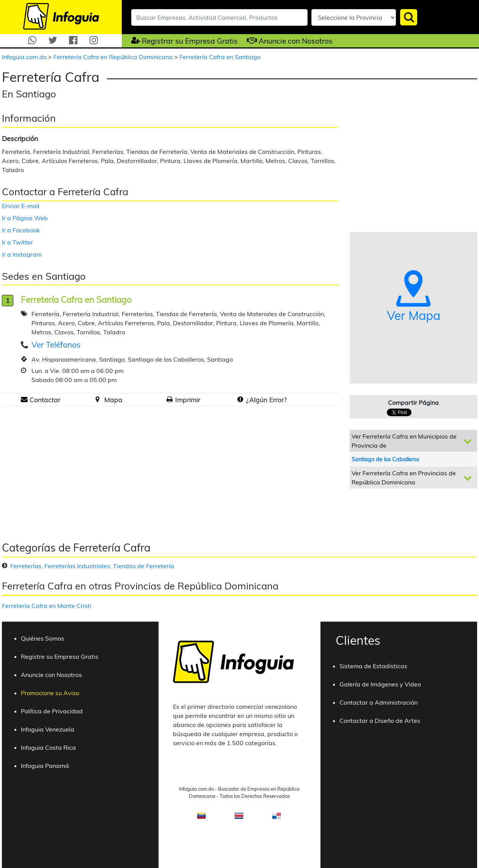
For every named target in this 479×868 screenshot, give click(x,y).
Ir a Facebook (21, 230)
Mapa (113, 400)
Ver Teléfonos (56, 345)
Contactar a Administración (378, 702)
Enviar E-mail (21, 206)
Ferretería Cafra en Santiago (220, 57)
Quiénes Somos (42, 638)
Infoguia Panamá (45, 766)
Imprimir (188, 400)
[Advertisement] (66, 471)
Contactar (45, 400)
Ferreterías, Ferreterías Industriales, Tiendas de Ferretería (92, 566)
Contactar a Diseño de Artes (380, 721)
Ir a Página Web (25, 218)
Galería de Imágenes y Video (380, 684)
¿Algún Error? (266, 400)
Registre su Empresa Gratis (60, 656)
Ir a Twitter (17, 242)
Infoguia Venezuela (48, 729)
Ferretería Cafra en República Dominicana (114, 57)
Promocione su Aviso (50, 693)
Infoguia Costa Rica (48, 747)
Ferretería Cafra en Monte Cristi (47, 606)
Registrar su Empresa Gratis (190, 41)
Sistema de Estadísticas (373, 666)
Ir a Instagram (22, 254)
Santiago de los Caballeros (385, 459)
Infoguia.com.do (25, 57)
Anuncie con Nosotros (296, 41)
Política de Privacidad (52, 711)
